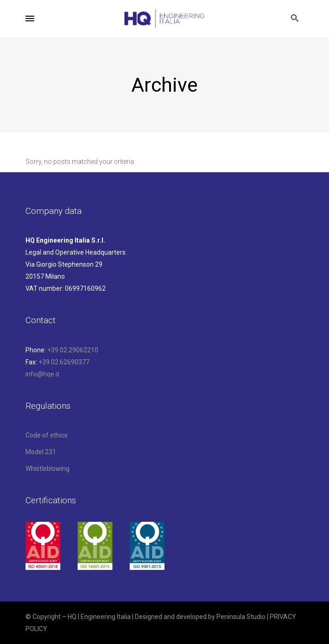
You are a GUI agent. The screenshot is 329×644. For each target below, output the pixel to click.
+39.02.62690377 (64, 362)
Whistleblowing (47, 469)
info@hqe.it (42, 374)
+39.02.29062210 (73, 350)
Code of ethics (47, 435)
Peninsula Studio (241, 617)
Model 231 (41, 452)
